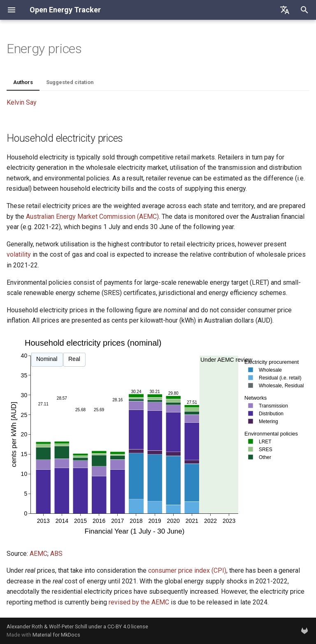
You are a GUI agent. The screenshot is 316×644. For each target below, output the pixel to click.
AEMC (38, 554)
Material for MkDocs (56, 635)
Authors (23, 82)
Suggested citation (70, 82)
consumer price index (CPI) (187, 570)
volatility (19, 254)
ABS (56, 554)
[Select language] (285, 10)
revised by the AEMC (139, 602)
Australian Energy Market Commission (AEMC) (92, 217)
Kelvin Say (22, 102)
